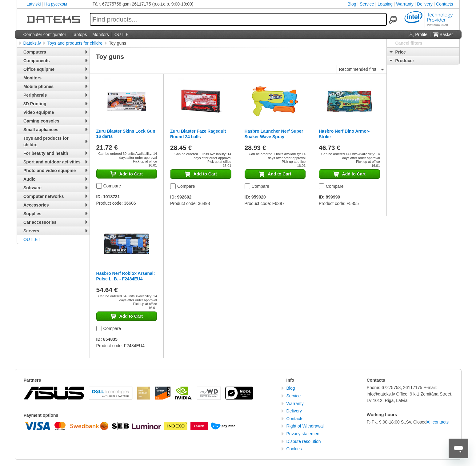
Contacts (444, 4)
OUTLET (32, 239)
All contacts (438, 422)
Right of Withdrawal (305, 426)
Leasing (385, 4)
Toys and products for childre (75, 43)
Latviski (34, 4)
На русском (56, 4)
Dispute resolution (304, 441)
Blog (352, 4)
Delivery (425, 4)
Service (367, 4)
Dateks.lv (32, 43)
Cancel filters (409, 43)
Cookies (294, 449)
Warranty (405, 4)
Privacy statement (304, 434)
